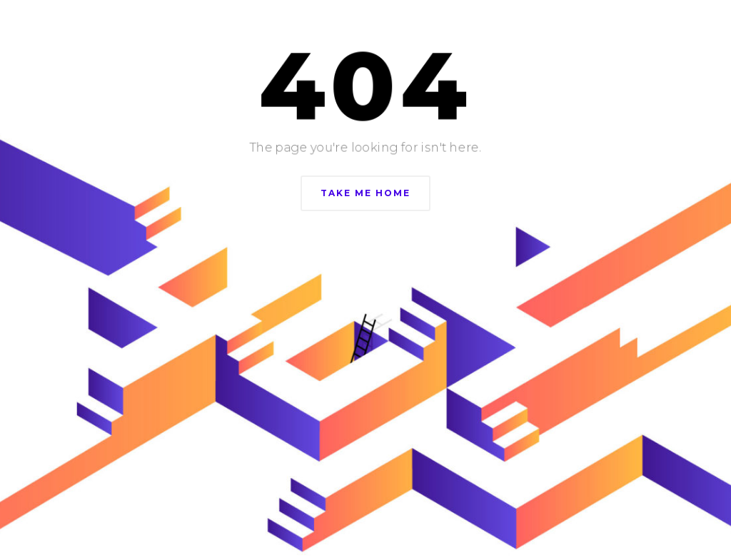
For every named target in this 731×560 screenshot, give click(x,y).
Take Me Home (365, 193)
